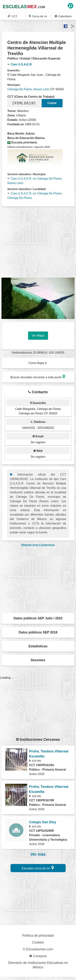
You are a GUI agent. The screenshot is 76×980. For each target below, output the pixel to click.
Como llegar (38, 363)
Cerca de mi (38, 16)
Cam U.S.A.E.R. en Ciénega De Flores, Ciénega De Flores (35, 196)
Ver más (38, 854)
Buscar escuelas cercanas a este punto (38, 377)
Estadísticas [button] (38, 646)
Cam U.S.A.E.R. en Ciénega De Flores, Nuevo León (35, 181)
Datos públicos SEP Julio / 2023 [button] (38, 618)
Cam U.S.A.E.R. (20, 64)
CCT (13, 16)
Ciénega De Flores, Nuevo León (28, 89)
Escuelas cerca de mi (38, 868)
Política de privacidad (38, 936)
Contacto (38, 956)
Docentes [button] (38, 660)
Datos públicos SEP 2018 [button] (38, 632)
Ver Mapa (38, 336)
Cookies (38, 942)
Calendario (63, 16)
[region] (39, 242)
